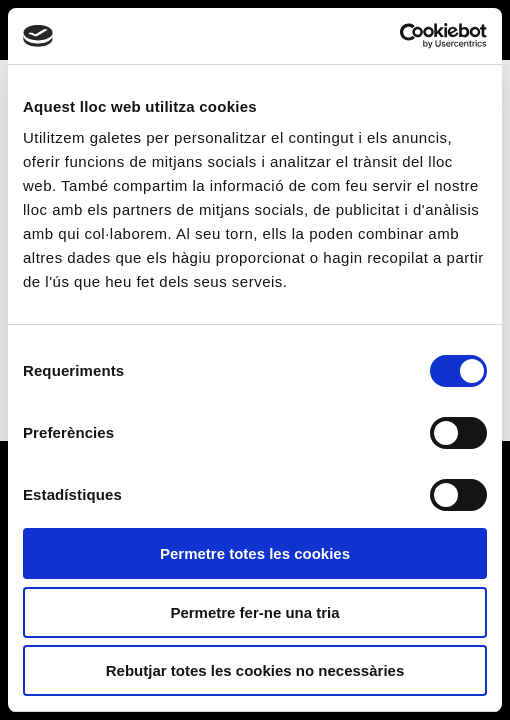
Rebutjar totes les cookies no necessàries (255, 670)
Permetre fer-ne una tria (254, 612)
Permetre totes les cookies (255, 553)
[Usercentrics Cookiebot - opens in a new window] (399, 36)
